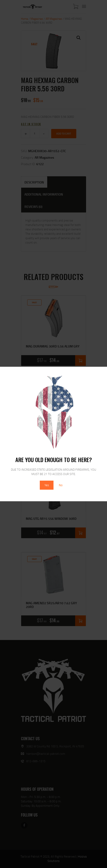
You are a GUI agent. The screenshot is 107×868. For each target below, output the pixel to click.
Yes (47, 485)
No (61, 485)
